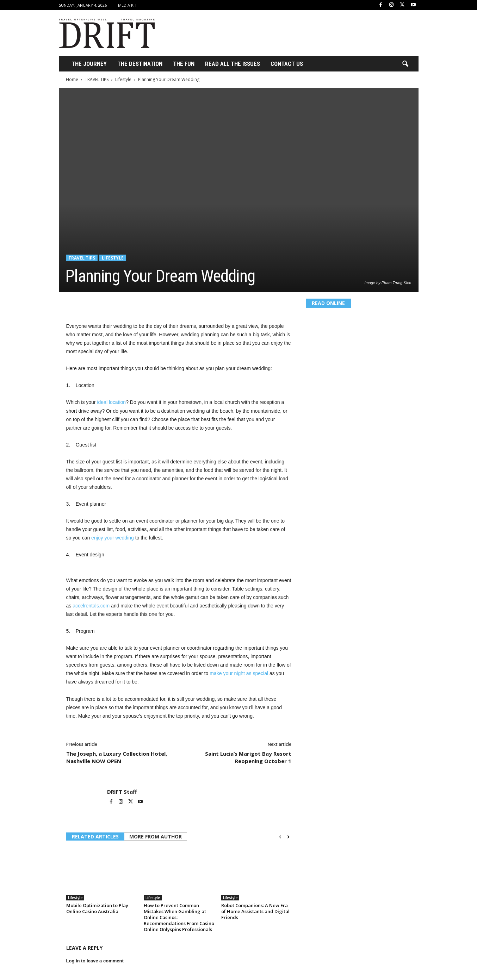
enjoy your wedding (112, 538)
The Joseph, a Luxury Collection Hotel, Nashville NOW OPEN (117, 757)
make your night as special (238, 673)
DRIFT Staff (122, 792)
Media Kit (128, 5)
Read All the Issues (233, 64)
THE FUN (184, 64)
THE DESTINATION (140, 64)
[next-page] (288, 837)
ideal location (111, 402)
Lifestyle (123, 79)
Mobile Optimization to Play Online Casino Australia (97, 908)
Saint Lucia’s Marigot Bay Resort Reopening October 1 (248, 757)
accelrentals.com (90, 606)
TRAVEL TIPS (97, 79)
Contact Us (287, 64)
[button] (405, 64)
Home (72, 79)
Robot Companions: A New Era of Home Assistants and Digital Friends (255, 911)
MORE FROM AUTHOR (156, 837)
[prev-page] (280, 837)
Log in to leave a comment (95, 961)
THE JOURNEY (89, 64)
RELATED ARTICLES (95, 837)
